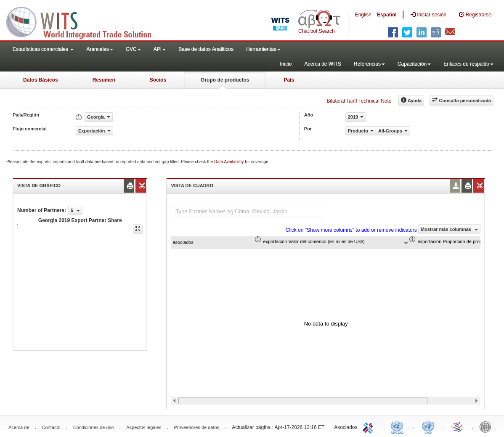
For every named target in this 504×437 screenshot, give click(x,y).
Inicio (286, 64)
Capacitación (414, 64)
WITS (84, 21)
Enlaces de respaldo (468, 64)
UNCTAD (399, 426)
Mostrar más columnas (449, 229)
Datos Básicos (41, 80)
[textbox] (249, 211)
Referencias (369, 64)
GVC (133, 49)
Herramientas (263, 49)
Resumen (104, 80)
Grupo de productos (225, 80)
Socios (158, 80)
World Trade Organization (458, 426)
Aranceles (99, 49)
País (289, 80)
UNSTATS (428, 426)
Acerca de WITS (322, 64)
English (363, 15)
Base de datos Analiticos (206, 49)
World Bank (487, 426)
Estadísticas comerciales (43, 49)
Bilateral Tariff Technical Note (359, 101)
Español (387, 15)
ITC (369, 426)
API (160, 49)
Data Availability (229, 162)
